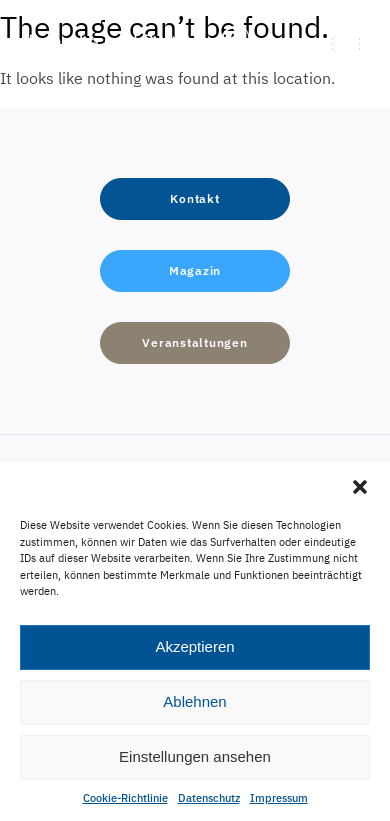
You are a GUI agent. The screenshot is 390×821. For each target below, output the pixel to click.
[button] (360, 487)
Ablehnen (194, 701)
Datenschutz (209, 798)
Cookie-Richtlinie (125, 798)
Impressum (279, 798)
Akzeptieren (194, 646)
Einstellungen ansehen (195, 756)
